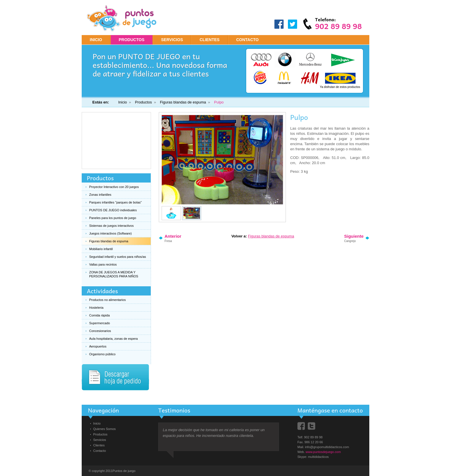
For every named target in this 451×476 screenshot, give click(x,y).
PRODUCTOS (132, 40)
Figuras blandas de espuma (183, 102)
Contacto (100, 451)
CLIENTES (210, 40)
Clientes (99, 445)
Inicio (96, 40)
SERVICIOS (172, 40)
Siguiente (354, 238)
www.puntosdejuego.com (323, 452)
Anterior (173, 238)
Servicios (100, 440)
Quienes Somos (104, 429)
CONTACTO (247, 40)
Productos (143, 102)
